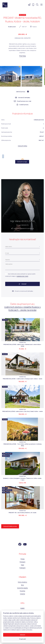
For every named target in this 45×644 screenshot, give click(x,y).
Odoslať (22, 284)
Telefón (8, 260)
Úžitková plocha (6, 140)
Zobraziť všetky (22, 146)
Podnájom (22, 568)
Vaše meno (9, 247)
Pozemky (22, 591)
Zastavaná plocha (7, 132)
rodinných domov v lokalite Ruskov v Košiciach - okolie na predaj (22, 308)
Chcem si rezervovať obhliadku (23, 291)
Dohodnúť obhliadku (23, 98)
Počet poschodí (6, 124)
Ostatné (22, 594)
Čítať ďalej (23, 56)
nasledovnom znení (22, 276)
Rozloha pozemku (7, 136)
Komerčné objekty (22, 588)
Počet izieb (5, 128)
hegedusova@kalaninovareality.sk (24, 228)
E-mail (7, 253)
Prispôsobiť (23, 639)
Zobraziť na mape (22, 162)
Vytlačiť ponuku (22, 105)
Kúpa (23, 565)
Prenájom (22, 562)
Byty (23, 585)
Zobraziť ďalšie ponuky (10, 526)
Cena (3, 120)
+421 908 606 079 (23, 225)
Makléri (22, 608)
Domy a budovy (22, 582)
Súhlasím (22, 635)
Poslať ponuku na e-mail (23, 101)
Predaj (22, 559)
